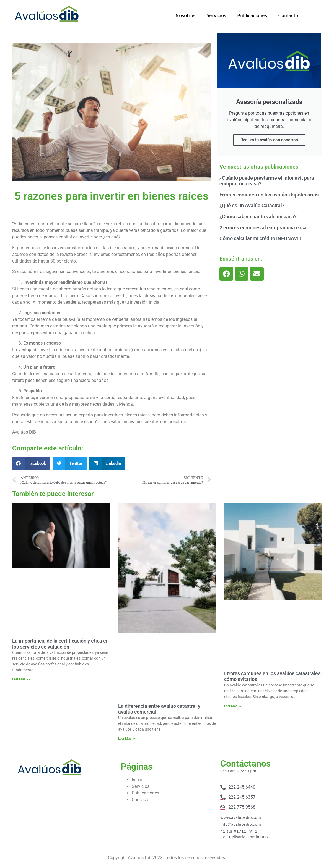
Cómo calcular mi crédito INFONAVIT (261, 238)
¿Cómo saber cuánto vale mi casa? (258, 217)
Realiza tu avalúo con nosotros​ (269, 140)
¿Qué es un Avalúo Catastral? (252, 205)
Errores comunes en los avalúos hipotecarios (269, 195)
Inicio (137, 780)
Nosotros (185, 16)
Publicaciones (252, 16)
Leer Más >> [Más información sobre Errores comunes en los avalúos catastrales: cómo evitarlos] (233, 706)
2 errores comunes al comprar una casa (263, 228)
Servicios (216, 16)
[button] (31, 463)
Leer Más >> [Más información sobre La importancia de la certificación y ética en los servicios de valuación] (21, 679)
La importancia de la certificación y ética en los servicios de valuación (60, 644)
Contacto (288, 16)
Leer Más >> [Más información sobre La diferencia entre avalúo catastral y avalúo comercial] (127, 739)
